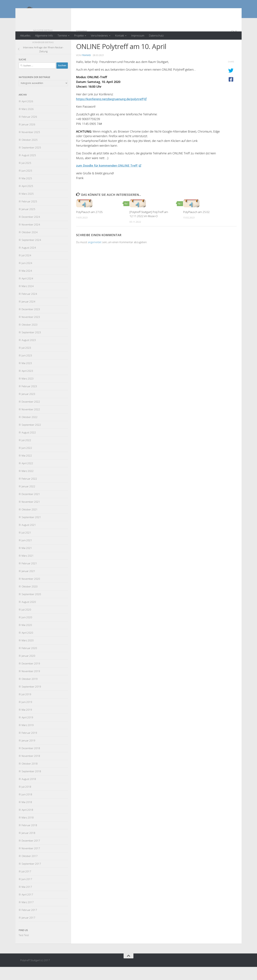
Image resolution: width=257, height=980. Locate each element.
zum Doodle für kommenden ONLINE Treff (109, 179)
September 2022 (31, 438)
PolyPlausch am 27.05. (90, 225)
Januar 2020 (28, 669)
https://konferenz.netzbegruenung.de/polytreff (111, 112)
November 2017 (31, 861)
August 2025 (29, 168)
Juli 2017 (26, 884)
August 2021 (29, 538)
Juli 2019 (26, 707)
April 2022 (27, 476)
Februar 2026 (29, 130)
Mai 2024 (27, 284)
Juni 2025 (27, 184)
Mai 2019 (27, 723)
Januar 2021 (28, 584)
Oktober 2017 (30, 869)
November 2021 (31, 515)
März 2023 (28, 392)
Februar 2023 (29, 399)
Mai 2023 (27, 376)
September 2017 (31, 877)
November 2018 (31, 769)
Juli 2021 (26, 546)
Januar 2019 (28, 754)
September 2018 (31, 784)
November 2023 (31, 330)
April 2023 (27, 384)
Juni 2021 (27, 553)
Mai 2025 (27, 191)
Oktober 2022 (30, 430)
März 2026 (28, 122)
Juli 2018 (26, 800)
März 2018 (28, 831)
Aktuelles (25, 36)
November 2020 (31, 592)
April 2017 (27, 908)
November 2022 (31, 422)
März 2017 (28, 915)
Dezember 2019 (31, 677)
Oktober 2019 (30, 692)
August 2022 (29, 446)
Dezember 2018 (31, 761)
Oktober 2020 (30, 600)
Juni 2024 (27, 276)
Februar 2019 (29, 746)
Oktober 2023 (30, 338)
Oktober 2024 (30, 245)
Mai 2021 (27, 561)
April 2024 (27, 291)
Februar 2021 (29, 576)
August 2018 (29, 792)
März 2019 (28, 738)
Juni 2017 (27, 892)
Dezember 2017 (31, 854)
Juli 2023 (26, 361)
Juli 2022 (26, 453)
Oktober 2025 (30, 153)
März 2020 (28, 653)
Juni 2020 (27, 630)
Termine (62, 36)
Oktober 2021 (30, 523)
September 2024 (31, 253)
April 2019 (27, 730)
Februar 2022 (29, 492)
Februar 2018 (29, 838)
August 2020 (29, 615)
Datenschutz (156, 36)
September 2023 (31, 345)
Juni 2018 (27, 807)
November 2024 (31, 238)
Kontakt (120, 36)
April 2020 (27, 646)
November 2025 (31, 145)
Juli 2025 (26, 176)
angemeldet (95, 255)
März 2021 (28, 569)
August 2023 (29, 353)
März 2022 (28, 484)
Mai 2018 (27, 815)
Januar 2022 (28, 499)
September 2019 (31, 700)
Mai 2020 (27, 638)
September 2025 (31, 161)
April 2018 (27, 823)
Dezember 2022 (31, 415)
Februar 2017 (29, 923)
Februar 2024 (29, 307)
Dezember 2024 (31, 230)
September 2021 (31, 530)
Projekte (79, 36)
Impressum (138, 36)
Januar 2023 (28, 407)
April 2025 (27, 199)
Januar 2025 (28, 222)
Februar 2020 (29, 661)
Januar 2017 (28, 931)
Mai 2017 (27, 900)
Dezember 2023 (31, 322)
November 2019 (31, 684)
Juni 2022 (27, 461)
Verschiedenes (99, 36)
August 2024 (29, 261)
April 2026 (27, 114)
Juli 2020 (26, 623)
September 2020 (31, 607)
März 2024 (28, 299)
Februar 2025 (29, 214)
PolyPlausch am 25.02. (197, 225)
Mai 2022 (27, 469)
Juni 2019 (27, 715)
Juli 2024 (26, 268)
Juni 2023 (27, 369)
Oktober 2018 (30, 777)
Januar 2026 (28, 137)
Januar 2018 (28, 846)
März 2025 (28, 207)
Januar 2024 (28, 315)
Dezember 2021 (31, 507)
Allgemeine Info (44, 36)
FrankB (86, 68)
